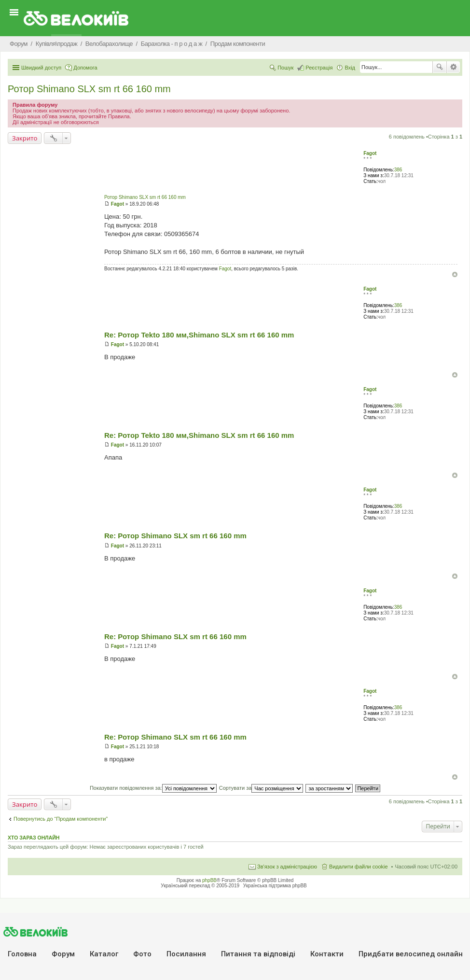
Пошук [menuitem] (285, 68)
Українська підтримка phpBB (275, 886)
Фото (142, 954)
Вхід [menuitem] (350, 68)
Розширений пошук (453, 67)
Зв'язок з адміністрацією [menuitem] (287, 867)
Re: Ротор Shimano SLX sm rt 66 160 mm (175, 536)
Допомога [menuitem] (85, 68)
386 (398, 170)
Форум (63, 954)
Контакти (327, 954)
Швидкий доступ (41, 68)
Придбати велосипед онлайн (411, 954)
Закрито (25, 138)
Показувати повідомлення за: (153, 788)
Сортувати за (261, 788)
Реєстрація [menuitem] (319, 68)
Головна (22, 954)
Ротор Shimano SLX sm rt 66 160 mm (89, 89)
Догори (455, 274)
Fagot (370, 153)
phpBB (209, 880)
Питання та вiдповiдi (258, 954)
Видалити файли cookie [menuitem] (359, 867)
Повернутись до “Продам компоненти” (61, 819)
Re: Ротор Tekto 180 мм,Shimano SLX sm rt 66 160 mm (199, 335)
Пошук (440, 67)
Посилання (186, 954)
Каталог (104, 954)
